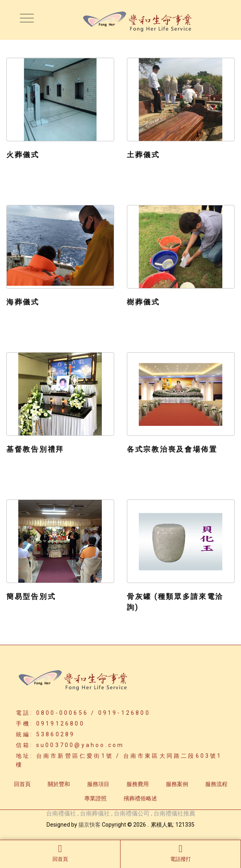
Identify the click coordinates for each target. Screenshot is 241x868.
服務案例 (177, 784)
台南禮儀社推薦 (174, 813)
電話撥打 (181, 853)
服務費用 (138, 784)
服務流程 (216, 784)
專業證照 (95, 798)
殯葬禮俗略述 (140, 798)
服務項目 (98, 784)
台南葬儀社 (95, 813)
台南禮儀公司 (132, 813)
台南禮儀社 (61, 813)
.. (148, 825)
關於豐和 (59, 784)
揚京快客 (89, 825)
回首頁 (60, 853)
